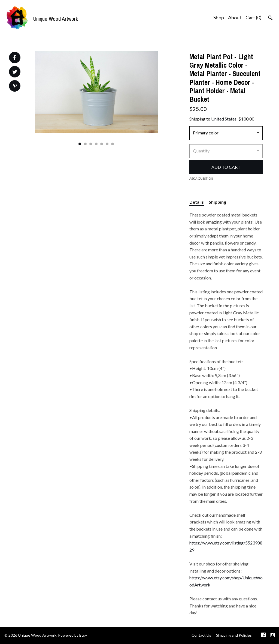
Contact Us (201, 635)
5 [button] (102, 144)
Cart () (254, 17)
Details (197, 202)
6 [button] (107, 144)
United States (224, 119)
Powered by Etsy (72, 635)
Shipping (217, 202)
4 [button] (96, 144)
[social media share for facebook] (14, 58)
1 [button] (80, 144)
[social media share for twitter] (15, 72)
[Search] (270, 19)
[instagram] (273, 636)
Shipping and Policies (234, 635)
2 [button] (85, 144)
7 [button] (113, 144)
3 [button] (91, 144)
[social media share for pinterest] (15, 87)
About (235, 17)
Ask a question (201, 178)
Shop (219, 17)
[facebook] (263, 636)
